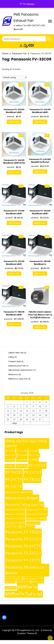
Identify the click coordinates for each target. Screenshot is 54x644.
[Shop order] (14, 77)
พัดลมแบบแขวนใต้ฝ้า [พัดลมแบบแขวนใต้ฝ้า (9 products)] (23, 582)
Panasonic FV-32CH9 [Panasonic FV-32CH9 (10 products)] (15, 518)
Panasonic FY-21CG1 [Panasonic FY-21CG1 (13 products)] (23, 539)
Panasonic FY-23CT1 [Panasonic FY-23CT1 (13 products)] (23, 560)
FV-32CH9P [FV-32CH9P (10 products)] (34, 455)
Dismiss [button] (31, 4)
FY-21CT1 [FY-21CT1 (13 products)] (14, 479)
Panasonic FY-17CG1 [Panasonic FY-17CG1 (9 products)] (28, 527)
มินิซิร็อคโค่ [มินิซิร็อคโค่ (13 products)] (27, 587)
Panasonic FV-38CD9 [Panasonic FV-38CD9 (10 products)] (15, 523)
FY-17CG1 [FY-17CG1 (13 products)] (37, 465)
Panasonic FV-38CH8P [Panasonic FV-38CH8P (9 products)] (12, 527)
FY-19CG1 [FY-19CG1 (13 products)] (14, 472)
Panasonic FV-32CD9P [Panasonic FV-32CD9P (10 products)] (37, 514)
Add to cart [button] (14, 122)
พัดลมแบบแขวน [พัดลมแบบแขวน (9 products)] (10, 582)
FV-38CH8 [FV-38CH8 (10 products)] (10, 466)
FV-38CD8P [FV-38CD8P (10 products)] (22, 460)
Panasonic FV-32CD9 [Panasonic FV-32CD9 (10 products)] (15, 514)
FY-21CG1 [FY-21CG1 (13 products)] (33, 472)
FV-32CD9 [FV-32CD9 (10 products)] (33, 451)
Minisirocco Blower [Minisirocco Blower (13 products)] (22, 498)
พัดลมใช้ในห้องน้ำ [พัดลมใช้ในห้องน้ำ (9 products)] (11, 588)
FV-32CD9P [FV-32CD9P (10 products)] (11, 455)
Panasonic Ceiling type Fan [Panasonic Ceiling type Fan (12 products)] (24, 504)
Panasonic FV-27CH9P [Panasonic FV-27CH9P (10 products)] (37, 510)
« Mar (14, 423)
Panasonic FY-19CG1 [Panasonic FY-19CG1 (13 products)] (23, 532)
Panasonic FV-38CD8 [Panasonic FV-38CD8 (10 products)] (36, 518)
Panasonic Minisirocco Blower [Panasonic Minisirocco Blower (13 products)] (25, 570)
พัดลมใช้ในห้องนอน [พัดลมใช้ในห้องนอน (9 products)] (37, 582)
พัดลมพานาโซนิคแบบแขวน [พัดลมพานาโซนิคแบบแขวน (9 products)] (14, 578)
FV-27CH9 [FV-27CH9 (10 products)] (10, 451)
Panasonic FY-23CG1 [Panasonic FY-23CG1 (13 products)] (23, 553)
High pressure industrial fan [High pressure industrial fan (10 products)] (19, 492)
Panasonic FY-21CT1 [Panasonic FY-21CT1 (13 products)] (23, 546)
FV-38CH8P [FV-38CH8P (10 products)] (22, 466)
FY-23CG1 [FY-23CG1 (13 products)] (32, 479)
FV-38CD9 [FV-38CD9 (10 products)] (33, 460)
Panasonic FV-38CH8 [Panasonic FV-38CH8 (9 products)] (33, 523)
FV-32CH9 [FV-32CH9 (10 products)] (22, 455)
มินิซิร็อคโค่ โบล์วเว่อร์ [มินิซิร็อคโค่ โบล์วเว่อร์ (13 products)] (24, 594)
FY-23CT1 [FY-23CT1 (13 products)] (14, 486)
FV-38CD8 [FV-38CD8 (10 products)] (10, 460)
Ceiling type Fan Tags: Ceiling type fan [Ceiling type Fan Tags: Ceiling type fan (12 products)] (26, 443)
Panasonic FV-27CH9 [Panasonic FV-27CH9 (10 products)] (15, 510)
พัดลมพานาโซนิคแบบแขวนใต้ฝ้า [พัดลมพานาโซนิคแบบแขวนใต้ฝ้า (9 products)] (34, 578)
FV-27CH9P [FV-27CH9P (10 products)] (22, 451)
